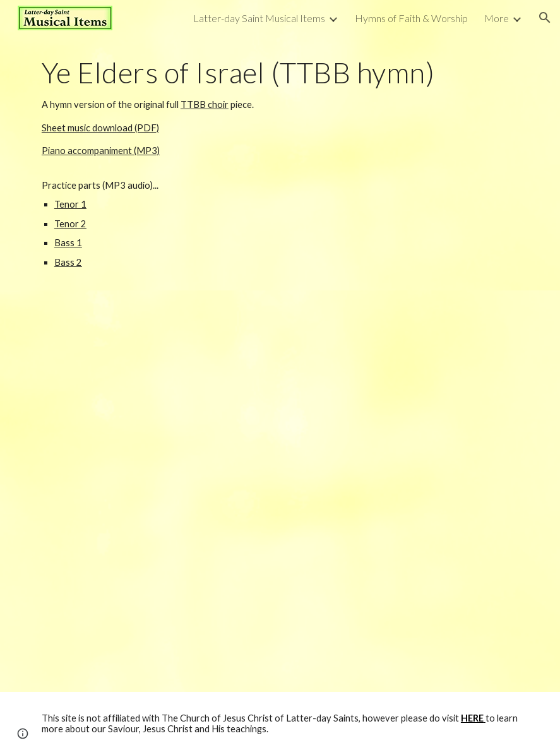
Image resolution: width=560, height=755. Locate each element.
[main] (280, 163)
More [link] (497, 18)
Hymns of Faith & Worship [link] (411, 18)
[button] (545, 18)
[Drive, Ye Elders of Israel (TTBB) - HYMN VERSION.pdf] (280, 491)
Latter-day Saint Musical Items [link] (259, 18)
